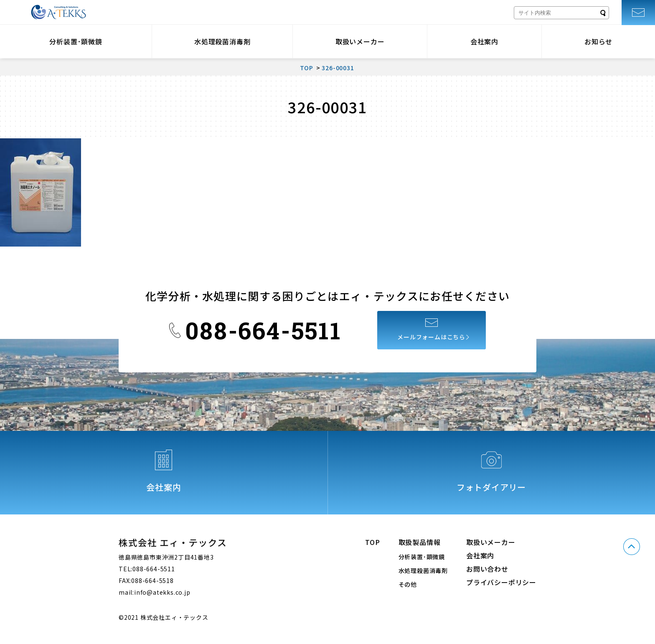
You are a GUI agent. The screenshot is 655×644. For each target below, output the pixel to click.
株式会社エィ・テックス (58, 12)
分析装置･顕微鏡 (76, 41)
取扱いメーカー (360, 41)
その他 (408, 584)
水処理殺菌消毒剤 (222, 41)
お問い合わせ (487, 569)
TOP (372, 542)
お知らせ (598, 41)
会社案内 (484, 41)
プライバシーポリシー (501, 582)
